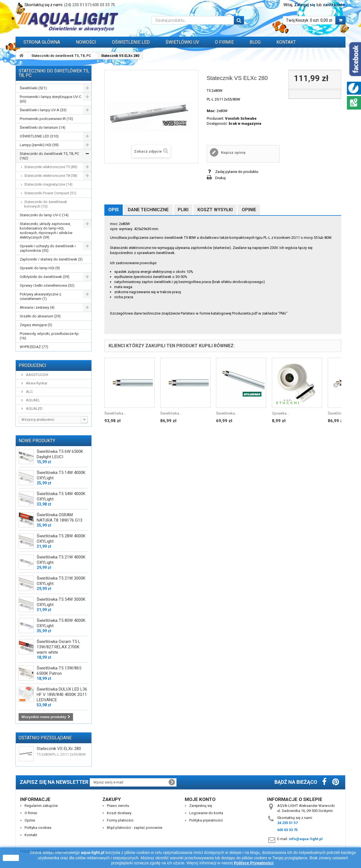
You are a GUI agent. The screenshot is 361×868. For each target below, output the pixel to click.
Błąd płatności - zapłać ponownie (135, 828)
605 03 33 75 (104, 5)
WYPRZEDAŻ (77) (34, 347)
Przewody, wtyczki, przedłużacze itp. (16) (50, 336)
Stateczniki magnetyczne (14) (48, 184)
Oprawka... (280, 413)
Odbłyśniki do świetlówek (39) (45, 277)
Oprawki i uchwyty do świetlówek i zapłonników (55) (48, 248)
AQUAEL (33, 400)
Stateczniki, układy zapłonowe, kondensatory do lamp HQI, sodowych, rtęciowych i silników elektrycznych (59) (46, 231)
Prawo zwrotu (118, 806)
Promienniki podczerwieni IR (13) (46, 119)
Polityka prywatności (206, 820)
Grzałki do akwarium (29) (40, 316)
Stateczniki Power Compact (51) (50, 193)
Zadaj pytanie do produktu (237, 172)
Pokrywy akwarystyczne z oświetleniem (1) (40, 296)
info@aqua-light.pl (306, 839)
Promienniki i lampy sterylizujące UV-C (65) (50, 99)
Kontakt (286, 42)
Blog (255, 42)
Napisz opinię (233, 153)
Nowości (86, 42)
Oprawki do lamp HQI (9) (40, 268)
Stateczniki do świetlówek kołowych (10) (46, 204)
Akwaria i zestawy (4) (37, 307)
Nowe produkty (37, 441)
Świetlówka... (115, 413)
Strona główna (42, 42)
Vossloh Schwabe (241, 118)
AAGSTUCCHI (37, 375)
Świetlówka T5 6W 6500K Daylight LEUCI (60, 454)
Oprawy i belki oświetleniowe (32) (47, 285)
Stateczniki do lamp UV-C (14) (44, 215)
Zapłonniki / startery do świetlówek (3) (51, 259)
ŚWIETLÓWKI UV (182, 42)
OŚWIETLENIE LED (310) (39, 136)
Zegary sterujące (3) (36, 325)
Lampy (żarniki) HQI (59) (39, 145)
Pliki (183, 210)
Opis (114, 210)
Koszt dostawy (119, 813)
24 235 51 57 (287, 823)
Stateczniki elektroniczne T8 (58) (51, 176)
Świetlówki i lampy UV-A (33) (43, 110)
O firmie (31, 813)
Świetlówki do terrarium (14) (43, 127)
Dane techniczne (148, 210)
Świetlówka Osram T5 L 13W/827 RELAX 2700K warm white (59, 647)
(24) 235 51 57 (77, 5)
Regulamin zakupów (41, 806)
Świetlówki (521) (33, 88)
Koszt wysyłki (215, 210)
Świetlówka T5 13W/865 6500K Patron (59, 671)
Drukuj (220, 178)
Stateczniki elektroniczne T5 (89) (51, 167)
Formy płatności (120, 820)
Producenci (32, 365)
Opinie (249, 210)
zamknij (11, 858)
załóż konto (334, 5)
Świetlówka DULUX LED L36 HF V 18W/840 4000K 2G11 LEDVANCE (62, 695)
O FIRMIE (224, 42)
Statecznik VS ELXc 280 (59, 749)
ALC (29, 392)
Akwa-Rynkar (36, 383)
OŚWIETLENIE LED (131, 42)
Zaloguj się (305, 5)
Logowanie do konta (206, 813)
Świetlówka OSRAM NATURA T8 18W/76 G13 (60, 518)
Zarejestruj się (201, 806)
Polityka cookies (38, 828)
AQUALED (34, 409)
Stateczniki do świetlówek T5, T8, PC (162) (49, 156)
